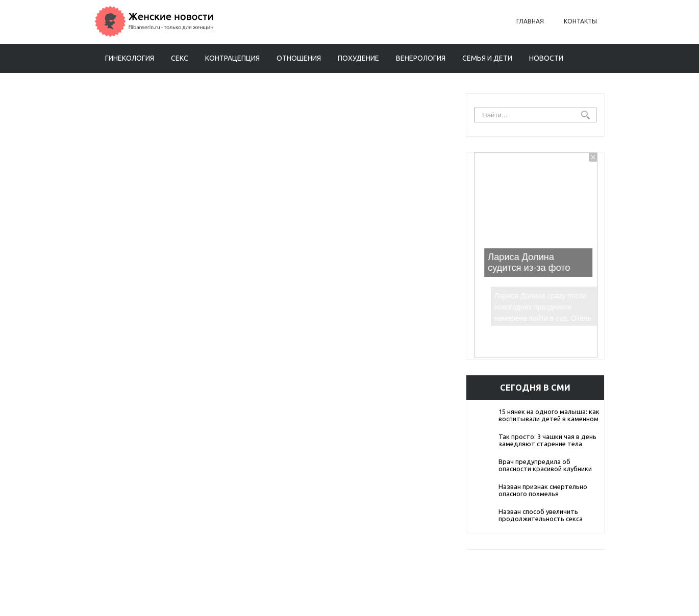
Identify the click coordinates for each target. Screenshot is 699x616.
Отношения (299, 58)
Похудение (358, 58)
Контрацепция (232, 58)
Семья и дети (487, 58)
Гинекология (130, 58)
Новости (546, 58)
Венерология (421, 58)
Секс (180, 58)
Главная (530, 21)
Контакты (580, 21)
